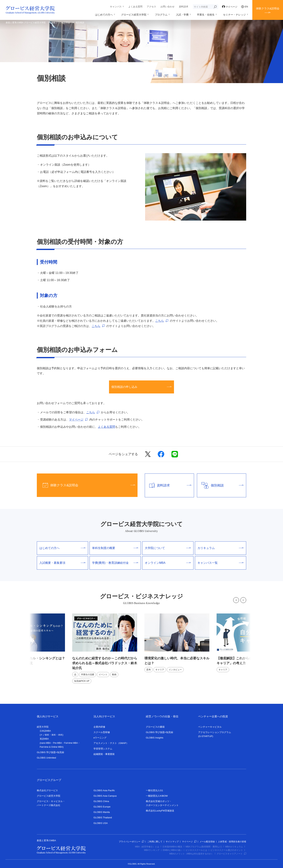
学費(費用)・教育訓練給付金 (115, 563)
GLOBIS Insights (155, 738)
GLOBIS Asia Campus (105, 796)
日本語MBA (45, 731)
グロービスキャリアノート (231, 854)
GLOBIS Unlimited (46, 758)
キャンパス (116, 7)
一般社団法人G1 (154, 790)
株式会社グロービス (47, 790)
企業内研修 (99, 727)
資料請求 (184, 7)
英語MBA (44, 739)
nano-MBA (46, 743)
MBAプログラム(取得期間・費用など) (204, 847)
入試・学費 (182, 15)
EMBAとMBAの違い (173, 850)
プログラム (161, 15)
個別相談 (220, 485)
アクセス (151, 7)
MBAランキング (152, 850)
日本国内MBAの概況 (172, 847)
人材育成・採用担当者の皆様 (232, 842)
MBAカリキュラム (234, 847)
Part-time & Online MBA (51, 747)
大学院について (168, 548)
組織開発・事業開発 (104, 754)
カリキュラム (221, 548)
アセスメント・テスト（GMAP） (111, 743)
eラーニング (100, 738)
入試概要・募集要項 (62, 563)
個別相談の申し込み (141, 387)
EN (245, 7)
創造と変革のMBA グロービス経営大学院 (26, 23)
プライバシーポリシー (131, 842)
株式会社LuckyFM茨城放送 (160, 811)
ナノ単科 (45, 735)
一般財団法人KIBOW (157, 796)
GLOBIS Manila (102, 812)
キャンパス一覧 (221, 563)
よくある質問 (135, 7)
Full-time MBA (71, 743)
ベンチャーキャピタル (210, 727)
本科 (60, 735)
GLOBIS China (101, 801)
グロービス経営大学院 (134, 15)
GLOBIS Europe (102, 807)
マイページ (230, 7)
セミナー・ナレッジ (234, 15)
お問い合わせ (167, 7)
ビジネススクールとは (196, 850)
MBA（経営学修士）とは (147, 847)
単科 (54, 735)
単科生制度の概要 (115, 548)
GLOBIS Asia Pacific (104, 790)
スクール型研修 (102, 732)
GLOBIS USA (101, 823)
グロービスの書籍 (155, 727)
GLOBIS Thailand (103, 818)
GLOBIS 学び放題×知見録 (50, 752)
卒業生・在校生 (206, 15)
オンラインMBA (168, 563)
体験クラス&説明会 (268, 8)
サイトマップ (172, 842)
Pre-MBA (57, 743)
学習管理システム (103, 749)
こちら (160, 321)
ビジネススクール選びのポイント (227, 850)
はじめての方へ (104, 15)
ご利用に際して (155, 842)
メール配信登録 (207, 842)
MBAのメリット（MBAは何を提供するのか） (191, 854)
